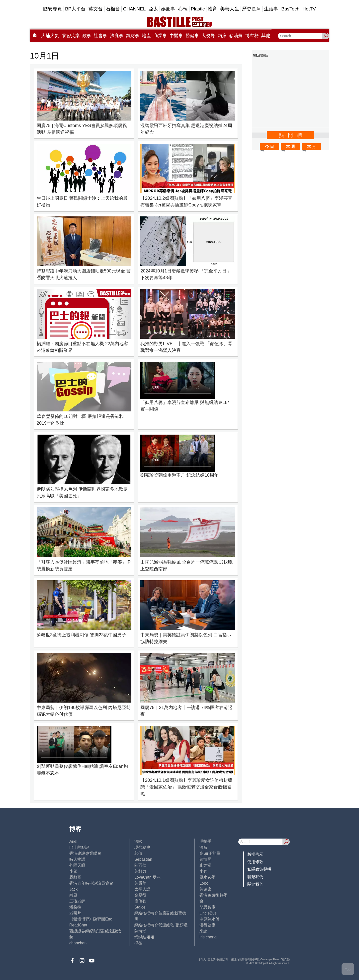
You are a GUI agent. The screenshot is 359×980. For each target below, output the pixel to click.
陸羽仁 (140, 865)
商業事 (160, 36)
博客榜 (252, 36)
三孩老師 (77, 901)
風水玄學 (207, 877)
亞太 (153, 9)
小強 (203, 871)
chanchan (78, 943)
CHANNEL (134, 9)
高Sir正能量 (210, 853)
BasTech (290, 9)
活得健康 (207, 925)
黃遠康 (205, 889)
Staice (140, 907)
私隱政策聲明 (259, 869)
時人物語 (77, 859)
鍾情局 (205, 859)
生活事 (271, 9)
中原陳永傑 (209, 919)
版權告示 (255, 854)
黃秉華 (140, 883)
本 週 (290, 147)
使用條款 (255, 862)
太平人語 (142, 889)
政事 (87, 36)
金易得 (140, 895)
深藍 (203, 847)
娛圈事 (168, 9)
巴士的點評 (79, 847)
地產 (146, 36)
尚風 (73, 895)
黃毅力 (140, 871)
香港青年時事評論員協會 (91, 883)
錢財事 (133, 36)
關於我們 (255, 884)
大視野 (208, 36)
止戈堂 (205, 865)
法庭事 (117, 36)
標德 (138, 943)
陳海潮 (140, 931)
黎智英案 (71, 36)
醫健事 (192, 36)
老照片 (75, 913)
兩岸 (222, 36)
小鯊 (73, 871)
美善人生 (230, 9)
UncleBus (208, 913)
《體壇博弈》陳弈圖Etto (91, 919)
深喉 (138, 841)
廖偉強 (140, 901)
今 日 (269, 147)
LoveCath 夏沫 (147, 877)
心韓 (183, 9)
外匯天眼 (77, 865)
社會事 (100, 36)
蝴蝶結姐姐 (144, 937)
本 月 (311, 147)
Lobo (204, 883)
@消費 (236, 36)
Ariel (73, 841)
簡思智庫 (207, 907)
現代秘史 (142, 847)
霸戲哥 (75, 877)
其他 (266, 36)
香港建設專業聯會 (85, 853)
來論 (203, 931)
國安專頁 (53, 9)
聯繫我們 (255, 877)
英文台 (96, 9)
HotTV (309, 9)
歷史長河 (252, 9)
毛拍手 (205, 841)
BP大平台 (75, 9)
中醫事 (176, 36)
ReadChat (78, 925)
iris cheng (208, 937)
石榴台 (113, 9)
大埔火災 (50, 36)
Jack (73, 889)
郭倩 (138, 853)
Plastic (198, 9)
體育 (212, 9)
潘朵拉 (75, 907)
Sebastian (143, 859)
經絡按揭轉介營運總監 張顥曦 (161, 925)
